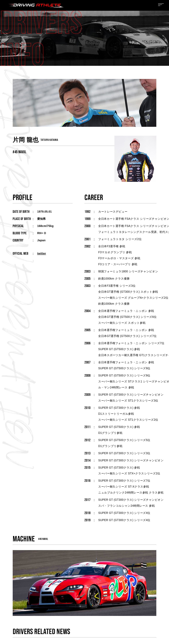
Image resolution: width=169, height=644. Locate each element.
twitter (42, 253)
